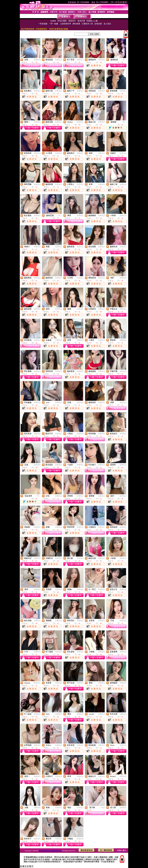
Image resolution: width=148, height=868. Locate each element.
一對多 (102, 808)
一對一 (124, 60)
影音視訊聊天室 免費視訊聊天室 (50, 851)
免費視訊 (37, 60)
